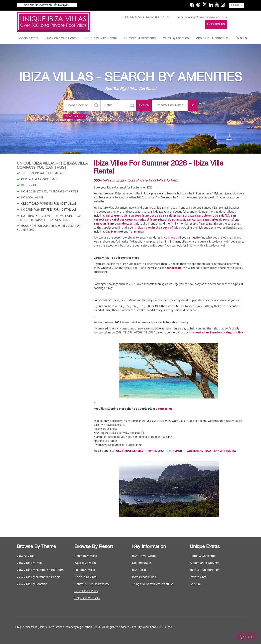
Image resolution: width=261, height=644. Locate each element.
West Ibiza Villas (85, 563)
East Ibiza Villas (85, 570)
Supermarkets (142, 563)
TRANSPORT (175, 451)
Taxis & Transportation (205, 570)
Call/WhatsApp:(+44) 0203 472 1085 (147, 17)
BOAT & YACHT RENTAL (221, 451)
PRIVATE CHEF (155, 451)
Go (193, 105)
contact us (165, 409)
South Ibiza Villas (86, 556)
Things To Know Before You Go (153, 584)
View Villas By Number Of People (39, 577)
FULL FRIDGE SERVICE (129, 451)
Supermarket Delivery (204, 563)
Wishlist (242, 38)
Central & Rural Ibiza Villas (92, 584)
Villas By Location (176, 38)
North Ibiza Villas (86, 577)
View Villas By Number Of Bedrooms (41, 570)
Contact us (216, 24)
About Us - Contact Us (212, 38)
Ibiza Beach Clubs (144, 577)
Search (144, 105)
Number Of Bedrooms (140, 38)
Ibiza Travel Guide (144, 556)
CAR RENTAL (195, 451)
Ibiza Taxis (139, 570)
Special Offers (28, 38)
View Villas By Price (30, 563)
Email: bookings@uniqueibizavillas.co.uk (202, 17)
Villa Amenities (75, 116)
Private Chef (198, 577)
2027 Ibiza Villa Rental (101, 38)
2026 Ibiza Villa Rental (61, 38)
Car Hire (195, 584)
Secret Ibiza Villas (86, 591)
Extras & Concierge (203, 556)
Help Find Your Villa (87, 598)
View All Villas (26, 556)
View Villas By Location (32, 584)
